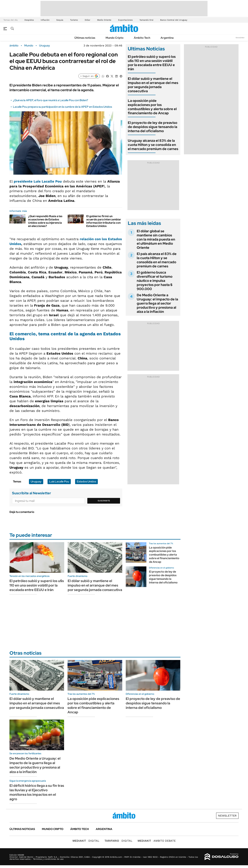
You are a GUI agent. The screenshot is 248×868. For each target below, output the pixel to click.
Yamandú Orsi (146, 20)
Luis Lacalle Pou (59, 481)
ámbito (14, 46)
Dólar (87, 20)
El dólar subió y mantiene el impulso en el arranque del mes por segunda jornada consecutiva (153, 85)
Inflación (45, 20)
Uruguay (45, 46)
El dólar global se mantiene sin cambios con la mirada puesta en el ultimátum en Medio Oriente (156, 239)
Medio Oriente (104, 20)
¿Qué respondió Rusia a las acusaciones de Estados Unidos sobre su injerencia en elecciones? (45, 221)
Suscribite (104, 501)
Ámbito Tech (142, 38)
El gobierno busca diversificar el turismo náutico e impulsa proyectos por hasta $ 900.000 (155, 281)
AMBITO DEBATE (157, 841)
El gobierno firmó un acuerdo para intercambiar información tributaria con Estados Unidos (104, 221)
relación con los (94, 239)
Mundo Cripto (115, 38)
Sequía (60, 20)
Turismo (74, 20)
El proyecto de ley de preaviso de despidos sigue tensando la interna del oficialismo (153, 127)
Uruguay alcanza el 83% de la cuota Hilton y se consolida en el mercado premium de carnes (153, 145)
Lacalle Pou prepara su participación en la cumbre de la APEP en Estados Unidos (62, 107)
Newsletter (240, 38)
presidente (38, 181)
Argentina (167, 38)
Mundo (29, 46)
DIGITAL (86, 841)
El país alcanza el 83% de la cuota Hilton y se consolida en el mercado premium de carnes (157, 260)
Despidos (29, 20)
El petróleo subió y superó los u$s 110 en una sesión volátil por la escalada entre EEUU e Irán (152, 63)
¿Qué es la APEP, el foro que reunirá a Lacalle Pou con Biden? (50, 100)
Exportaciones (125, 20)
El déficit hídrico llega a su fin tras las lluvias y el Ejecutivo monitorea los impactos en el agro (37, 792)
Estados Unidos (86, 481)
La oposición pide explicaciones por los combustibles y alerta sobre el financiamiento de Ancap (152, 107)
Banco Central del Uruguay (174, 20)
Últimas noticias (85, 38)
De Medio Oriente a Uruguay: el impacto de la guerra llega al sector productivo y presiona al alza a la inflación (157, 303)
